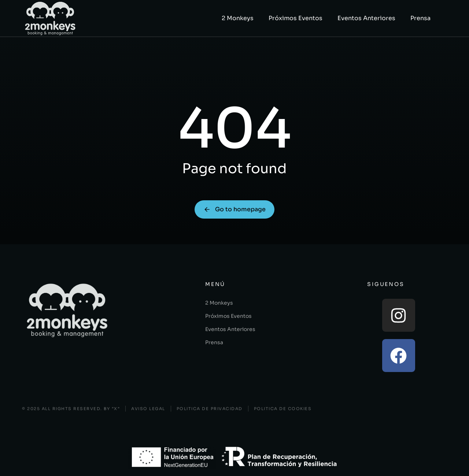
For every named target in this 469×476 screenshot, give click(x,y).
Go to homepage (234, 209)
